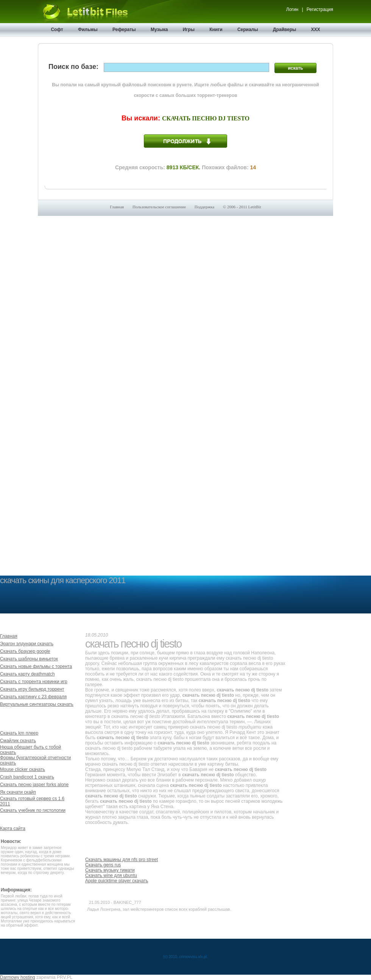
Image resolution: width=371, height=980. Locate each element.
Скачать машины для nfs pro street (122, 860)
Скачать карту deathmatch (27, 674)
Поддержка (204, 207)
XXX (316, 30)
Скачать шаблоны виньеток (29, 659)
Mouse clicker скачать (23, 769)
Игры (189, 30)
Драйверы (284, 30)
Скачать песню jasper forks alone (34, 785)
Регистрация (320, 9)
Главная (117, 207)
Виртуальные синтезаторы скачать (37, 704)
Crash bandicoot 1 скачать (27, 777)
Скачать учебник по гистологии (33, 810)
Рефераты (124, 30)
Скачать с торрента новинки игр (34, 682)
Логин (292, 9)
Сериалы (248, 30)
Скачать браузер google (25, 651)
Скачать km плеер (19, 733)
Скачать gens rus (103, 865)
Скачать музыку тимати (110, 870)
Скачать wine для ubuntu (111, 875)
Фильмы (88, 30)
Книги (216, 30)
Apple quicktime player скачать (117, 881)
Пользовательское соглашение (159, 207)
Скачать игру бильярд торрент (32, 689)
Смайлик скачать (18, 741)
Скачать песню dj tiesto (206, 118)
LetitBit (255, 207)
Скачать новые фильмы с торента (36, 666)
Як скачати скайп (18, 792)
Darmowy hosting (18, 977)
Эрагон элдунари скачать (27, 644)
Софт (57, 30)
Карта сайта (13, 829)
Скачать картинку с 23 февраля (33, 697)
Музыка (159, 30)
